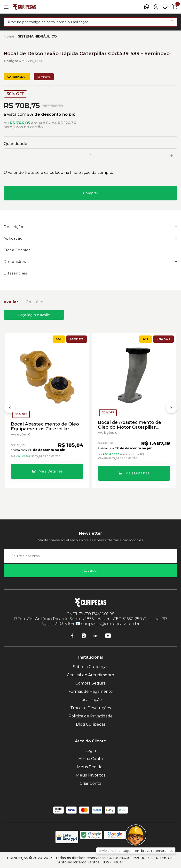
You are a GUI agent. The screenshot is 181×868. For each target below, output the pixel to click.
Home (9, 36)
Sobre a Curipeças (90, 667)
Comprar (91, 193)
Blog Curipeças (91, 724)
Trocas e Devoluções (90, 708)
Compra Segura (90, 683)
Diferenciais (16, 273)
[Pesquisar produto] (172, 22)
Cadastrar (91, 571)
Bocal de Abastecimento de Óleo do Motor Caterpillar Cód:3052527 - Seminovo (130, 425)
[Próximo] (171, 409)
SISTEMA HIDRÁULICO (37, 36)
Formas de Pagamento (90, 691)
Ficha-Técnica (17, 250)
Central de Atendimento (90, 675)
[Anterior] (10, 409)
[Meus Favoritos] (165, 7)
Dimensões (15, 262)
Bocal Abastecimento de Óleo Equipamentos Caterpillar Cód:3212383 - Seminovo (45, 426)
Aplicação (13, 238)
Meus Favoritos (91, 775)
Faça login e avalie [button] (34, 315)
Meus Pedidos (91, 767)
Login (91, 750)
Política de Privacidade (91, 716)
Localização (91, 700)
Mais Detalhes (51, 471)
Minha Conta (90, 759)
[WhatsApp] (147, 7)
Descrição (14, 227)
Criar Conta (90, 783)
